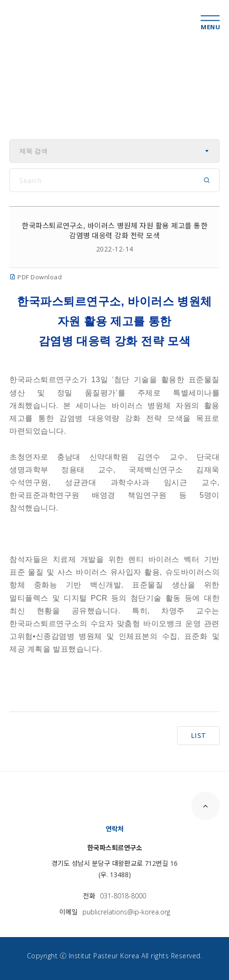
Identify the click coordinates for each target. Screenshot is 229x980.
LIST (199, 735)
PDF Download (36, 277)
